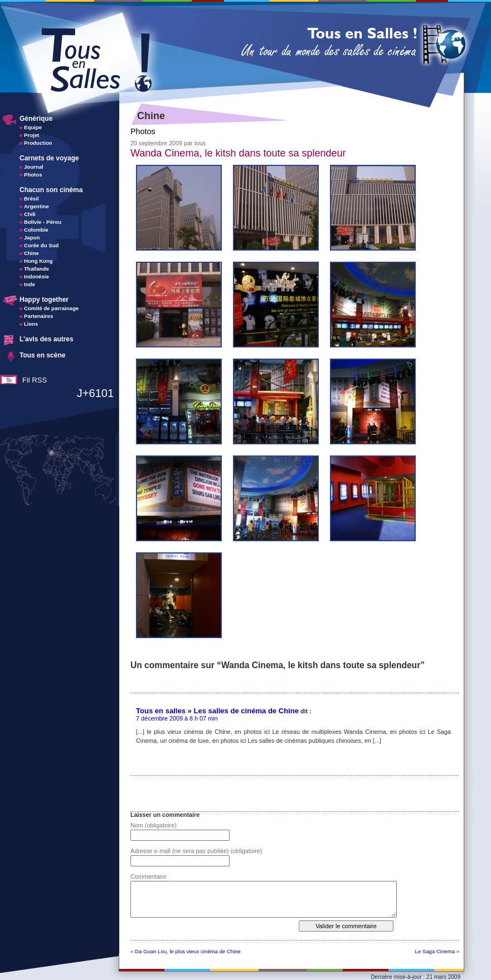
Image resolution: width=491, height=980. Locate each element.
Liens (31, 324)
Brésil (31, 199)
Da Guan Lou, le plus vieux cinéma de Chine (188, 951)
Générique (36, 119)
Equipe (33, 127)
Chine (31, 253)
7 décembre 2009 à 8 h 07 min (177, 718)
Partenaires (38, 316)
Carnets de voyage (49, 158)
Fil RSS (35, 380)
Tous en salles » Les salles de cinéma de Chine (217, 711)
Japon (32, 237)
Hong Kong (38, 261)
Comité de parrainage (51, 308)
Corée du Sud (41, 245)
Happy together (44, 300)
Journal (34, 167)
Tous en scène (42, 355)
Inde (30, 284)
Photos (33, 175)
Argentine (37, 206)
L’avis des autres (47, 339)
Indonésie (37, 276)
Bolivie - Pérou (43, 222)
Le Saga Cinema (435, 951)
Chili (30, 214)
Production (38, 143)
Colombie (36, 230)
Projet (31, 135)
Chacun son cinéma (51, 190)
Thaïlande (37, 269)
